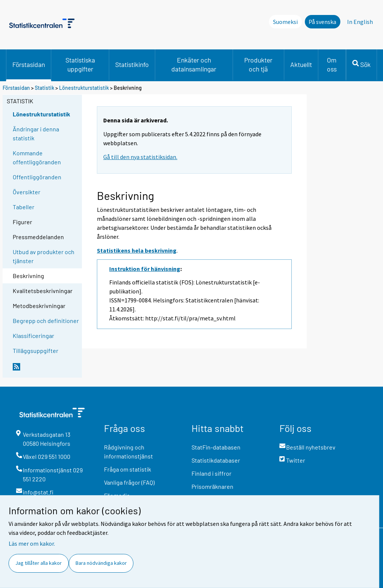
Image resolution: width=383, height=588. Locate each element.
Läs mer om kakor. (32, 543)
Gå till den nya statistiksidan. (140, 157)
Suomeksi (285, 22)
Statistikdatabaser (216, 460)
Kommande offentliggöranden (37, 157)
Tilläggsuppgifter (36, 351)
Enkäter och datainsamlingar (194, 64)
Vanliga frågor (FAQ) (129, 482)
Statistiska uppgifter (80, 64)
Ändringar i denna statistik (36, 133)
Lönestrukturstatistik (85, 88)
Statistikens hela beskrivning (137, 250)
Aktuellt (301, 64)
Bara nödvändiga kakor (101, 563)
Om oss (332, 64)
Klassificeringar (33, 336)
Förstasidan (29, 64)
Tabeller (24, 207)
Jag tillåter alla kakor (39, 563)
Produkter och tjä (258, 64)
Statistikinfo (132, 64)
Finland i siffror (212, 473)
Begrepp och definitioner (46, 321)
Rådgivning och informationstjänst (128, 452)
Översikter (27, 192)
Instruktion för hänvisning (145, 269)
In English (360, 22)
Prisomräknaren (212, 486)
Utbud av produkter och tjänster (44, 256)
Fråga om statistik (128, 469)
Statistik (45, 88)
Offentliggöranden (37, 177)
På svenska (322, 22)
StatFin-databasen (216, 447)
